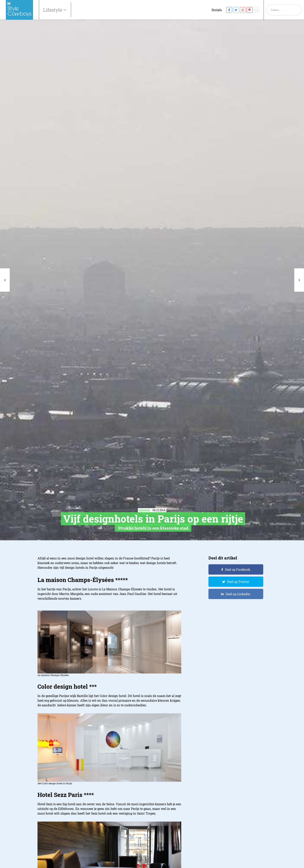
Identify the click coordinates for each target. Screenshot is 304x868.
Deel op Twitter (238, 582)
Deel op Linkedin (238, 594)
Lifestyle (53, 10)
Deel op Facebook (238, 569)
